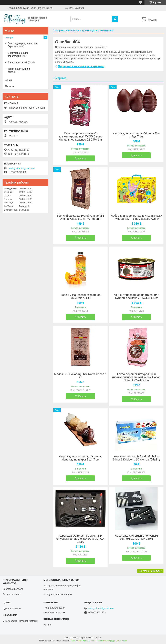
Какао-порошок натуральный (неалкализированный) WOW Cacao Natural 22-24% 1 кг (136, 377)
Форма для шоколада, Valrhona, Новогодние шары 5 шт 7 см (80, 458)
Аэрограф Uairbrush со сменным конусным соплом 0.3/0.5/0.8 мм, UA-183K (80, 539)
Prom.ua (97, 638)
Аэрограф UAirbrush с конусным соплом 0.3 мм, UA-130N (136, 537)
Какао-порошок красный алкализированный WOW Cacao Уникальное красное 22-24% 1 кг (80, 137)
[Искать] (115, 19)
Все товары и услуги (149, 571)
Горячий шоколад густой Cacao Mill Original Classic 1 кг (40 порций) (80, 217)
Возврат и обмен (12, 594)
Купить (82, 159)
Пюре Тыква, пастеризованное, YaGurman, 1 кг (81, 297)
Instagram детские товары (58, 594)
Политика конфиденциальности (112, 641)
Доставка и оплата (13, 589)
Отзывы (9, 86)
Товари (9, 38)
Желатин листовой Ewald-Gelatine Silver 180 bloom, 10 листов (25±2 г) (136, 458)
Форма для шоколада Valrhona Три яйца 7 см (136, 135)
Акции (8, 80)
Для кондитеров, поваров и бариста (23, 45)
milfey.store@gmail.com (22, 168)
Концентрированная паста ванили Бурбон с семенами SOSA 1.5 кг (136, 297)
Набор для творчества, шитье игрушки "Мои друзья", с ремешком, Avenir (136, 217)
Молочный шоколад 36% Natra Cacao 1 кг (80, 376)
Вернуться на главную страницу (81, 66)
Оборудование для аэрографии (18, 54)
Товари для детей (17, 62)
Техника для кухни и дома (19, 70)
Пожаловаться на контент (83, 641)
